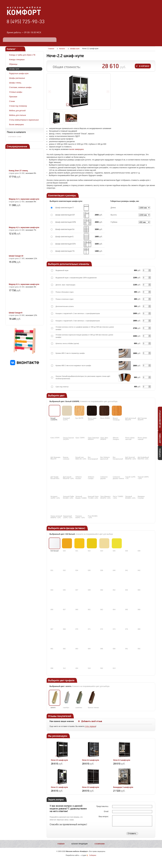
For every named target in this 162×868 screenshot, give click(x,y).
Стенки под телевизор (18, 106)
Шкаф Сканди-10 (16, 256)
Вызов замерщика (16, 125)
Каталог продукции (80, 844)
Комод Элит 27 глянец (18, 171)
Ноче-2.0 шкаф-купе (91, 787)
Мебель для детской (17, 111)
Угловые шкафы (16, 92)
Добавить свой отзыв (92, 721)
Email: (107, 811)
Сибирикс (93, 855)
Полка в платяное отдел (64, 299)
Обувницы (13, 64)
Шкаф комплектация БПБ (66, 222)
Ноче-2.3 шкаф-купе (122, 760)
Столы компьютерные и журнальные (24, 120)
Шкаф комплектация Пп (65, 251)
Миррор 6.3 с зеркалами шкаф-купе (24, 284)
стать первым (90, 726)
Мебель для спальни (18, 115)
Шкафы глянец (15, 83)
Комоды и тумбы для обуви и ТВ (22, 55)
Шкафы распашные (17, 78)
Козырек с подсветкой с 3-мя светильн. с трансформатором (78, 321)
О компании (100, 844)
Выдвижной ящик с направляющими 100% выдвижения (76, 278)
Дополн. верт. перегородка (65, 285)
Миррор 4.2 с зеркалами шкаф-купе (24, 227)
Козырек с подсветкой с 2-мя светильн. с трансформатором (78, 313)
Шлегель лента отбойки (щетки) (67, 343)
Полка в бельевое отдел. (65, 292)
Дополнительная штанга (65, 306)
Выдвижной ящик (62, 270)
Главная (61, 844)
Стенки (12, 101)
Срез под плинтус (62, 387)
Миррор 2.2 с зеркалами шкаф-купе (24, 199)
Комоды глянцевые (17, 60)
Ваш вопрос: (104, 817)
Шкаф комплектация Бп (65, 229)
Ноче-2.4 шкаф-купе (91, 760)
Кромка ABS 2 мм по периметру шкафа (70, 353)
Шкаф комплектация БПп (66, 244)
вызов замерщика (77, 149)
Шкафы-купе (14, 69)
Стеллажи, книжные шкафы (20, 87)
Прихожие (13, 97)
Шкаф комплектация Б (64, 237)
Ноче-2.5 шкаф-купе (59, 760)
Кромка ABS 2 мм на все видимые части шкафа (73, 365)
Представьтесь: (103, 806)
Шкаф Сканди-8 (16, 313)
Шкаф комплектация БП (65, 215)
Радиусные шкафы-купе (19, 74)
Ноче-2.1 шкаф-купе (59, 787)
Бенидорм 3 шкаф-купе (123, 787)
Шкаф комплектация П (64, 208)
